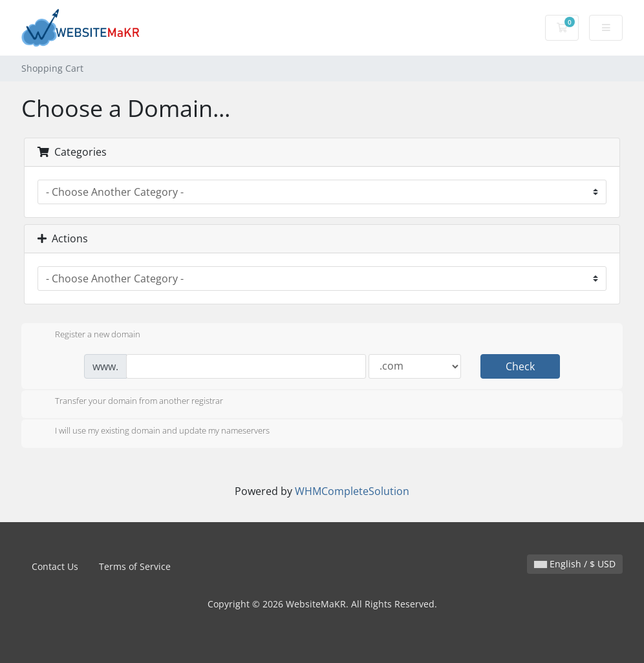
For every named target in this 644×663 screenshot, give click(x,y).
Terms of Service (135, 566)
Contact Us (55, 566)
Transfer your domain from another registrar (129, 402)
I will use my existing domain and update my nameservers (152, 432)
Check (520, 366)
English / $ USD (575, 564)
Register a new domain (87, 335)
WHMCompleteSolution (352, 491)
